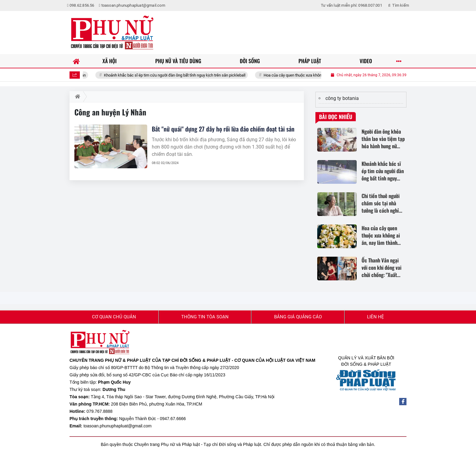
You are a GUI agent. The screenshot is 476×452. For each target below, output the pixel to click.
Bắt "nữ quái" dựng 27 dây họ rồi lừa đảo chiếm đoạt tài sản (223, 129)
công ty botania (342, 98)
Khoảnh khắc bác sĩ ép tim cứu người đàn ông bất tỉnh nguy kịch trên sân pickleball (185, 75)
